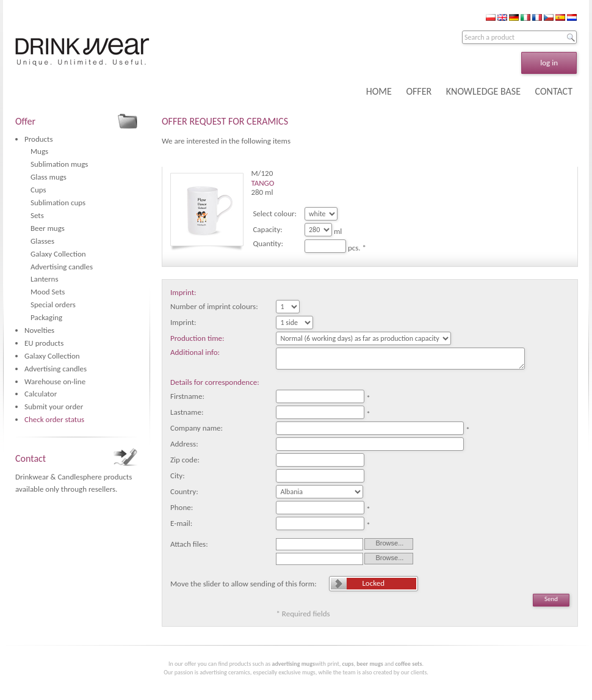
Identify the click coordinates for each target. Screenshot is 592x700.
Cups (38, 190)
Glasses (42, 241)
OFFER (419, 91)
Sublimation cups (58, 202)
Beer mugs (48, 228)
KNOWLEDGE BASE (483, 91)
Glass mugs (49, 177)
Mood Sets (48, 292)
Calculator (41, 394)
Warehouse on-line (55, 381)
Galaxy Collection (58, 254)
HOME (379, 91)
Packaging (46, 317)
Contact (31, 458)
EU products (44, 343)
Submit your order (54, 407)
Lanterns (45, 279)
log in (549, 63)
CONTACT (554, 91)
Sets (37, 215)
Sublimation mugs (59, 164)
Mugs (39, 151)
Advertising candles (62, 267)
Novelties (39, 330)
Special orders (53, 304)
